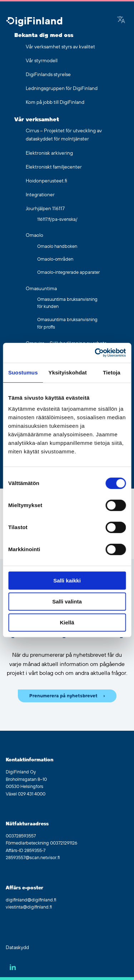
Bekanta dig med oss (44, 35)
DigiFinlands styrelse (48, 75)
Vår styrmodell (42, 61)
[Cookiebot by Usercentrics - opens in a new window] (95, 353)
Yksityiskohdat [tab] (68, 372)
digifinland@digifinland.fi (31, 900)
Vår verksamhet (37, 119)
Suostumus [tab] (23, 372)
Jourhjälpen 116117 (45, 209)
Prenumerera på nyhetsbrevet (63, 696)
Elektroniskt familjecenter (54, 167)
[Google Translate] (121, 20)
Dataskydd (17, 948)
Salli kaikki (67, 580)
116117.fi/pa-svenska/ (57, 219)
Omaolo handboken (57, 246)
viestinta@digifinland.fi (29, 907)
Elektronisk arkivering (49, 153)
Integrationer (40, 195)
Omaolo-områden (55, 259)
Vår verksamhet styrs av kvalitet (60, 47)
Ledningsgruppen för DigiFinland (62, 89)
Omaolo (34, 235)
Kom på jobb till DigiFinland (55, 102)
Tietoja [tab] (112, 372)
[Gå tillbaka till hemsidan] (34, 22)
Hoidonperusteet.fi (46, 181)
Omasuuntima (41, 289)
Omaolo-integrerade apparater (68, 272)
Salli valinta (67, 601)
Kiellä (67, 622)
